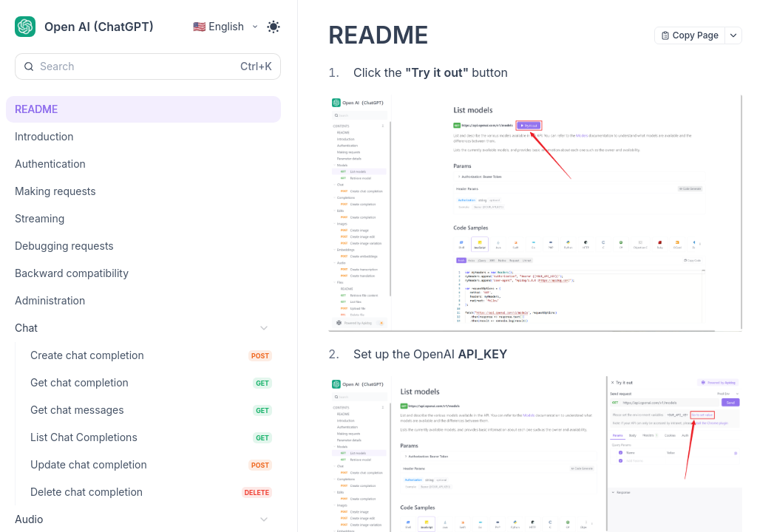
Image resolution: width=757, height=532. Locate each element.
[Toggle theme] (274, 27)
